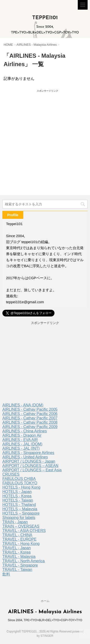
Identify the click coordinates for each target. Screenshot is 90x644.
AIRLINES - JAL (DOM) (22, 444)
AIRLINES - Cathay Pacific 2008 (30, 422)
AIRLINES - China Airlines (25, 431)
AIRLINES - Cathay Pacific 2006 (30, 414)
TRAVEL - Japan (17, 548)
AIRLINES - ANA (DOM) (23, 405)
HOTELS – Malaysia (20, 509)
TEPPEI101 (45, 18)
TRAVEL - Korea (16, 552)
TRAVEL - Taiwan (17, 570)
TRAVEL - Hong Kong (21, 544)
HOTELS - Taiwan (18, 500)
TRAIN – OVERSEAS (21, 526)
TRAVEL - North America (24, 561)
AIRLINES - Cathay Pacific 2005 (30, 409)
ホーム (45, 601)
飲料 (6, 574)
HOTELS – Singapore (21, 513)
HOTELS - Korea (17, 496)
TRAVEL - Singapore (20, 565)
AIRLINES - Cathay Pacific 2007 (30, 418)
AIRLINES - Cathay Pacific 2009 (30, 427)
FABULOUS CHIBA (19, 479)
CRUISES (11, 474)
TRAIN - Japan (15, 522)
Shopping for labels (19, 518)
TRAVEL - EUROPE (19, 539)
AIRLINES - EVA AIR (20, 440)
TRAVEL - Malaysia (19, 557)
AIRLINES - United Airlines (25, 457)
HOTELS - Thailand (19, 505)
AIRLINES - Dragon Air (22, 435)
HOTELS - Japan (17, 492)
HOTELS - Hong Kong (21, 487)
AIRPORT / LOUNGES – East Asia (32, 470)
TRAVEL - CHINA (17, 535)
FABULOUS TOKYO (20, 483)
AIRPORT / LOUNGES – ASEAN (30, 466)
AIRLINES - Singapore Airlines (28, 453)
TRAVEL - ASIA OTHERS (24, 531)
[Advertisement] (45, 135)
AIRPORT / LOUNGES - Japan (29, 461)
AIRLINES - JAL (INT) (21, 448)
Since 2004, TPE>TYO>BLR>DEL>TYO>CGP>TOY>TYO (45, 620)
